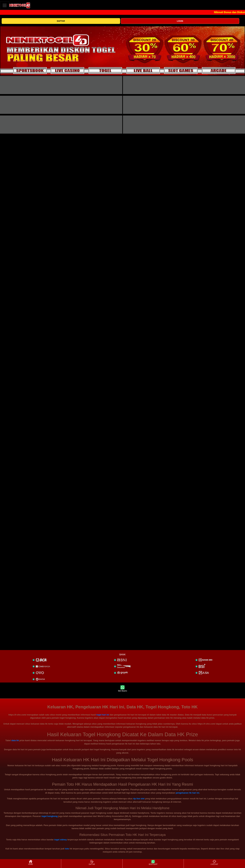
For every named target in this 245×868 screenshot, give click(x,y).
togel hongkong (50, 816)
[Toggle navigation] (5, 5)
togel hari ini (103, 715)
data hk (15, 740)
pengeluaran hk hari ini (188, 793)
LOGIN (180, 21)
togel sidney (61, 840)
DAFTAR (61, 21)
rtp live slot (139, 799)
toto (67, 849)
